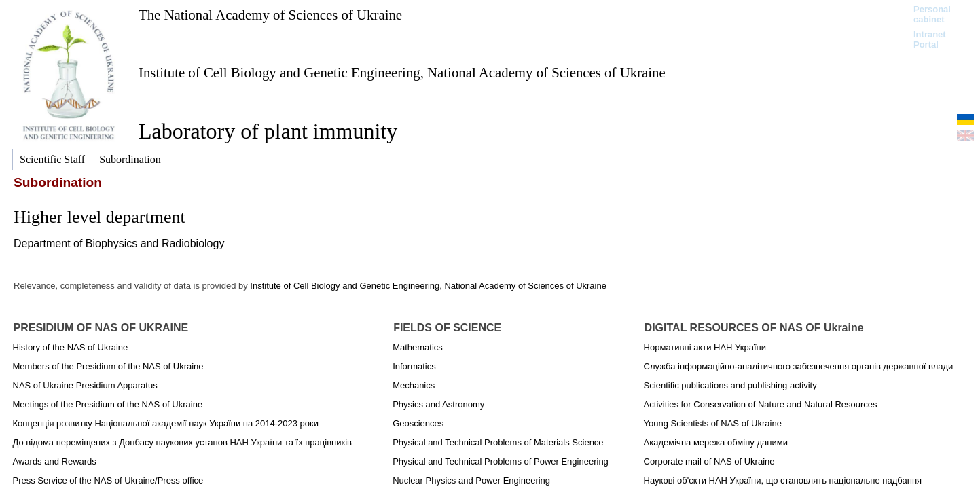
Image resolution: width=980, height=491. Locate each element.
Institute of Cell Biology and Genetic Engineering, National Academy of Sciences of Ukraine (402, 72)
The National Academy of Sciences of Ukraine (270, 15)
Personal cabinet (932, 14)
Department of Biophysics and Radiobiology (119, 243)
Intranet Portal (930, 39)
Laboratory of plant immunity (268, 131)
